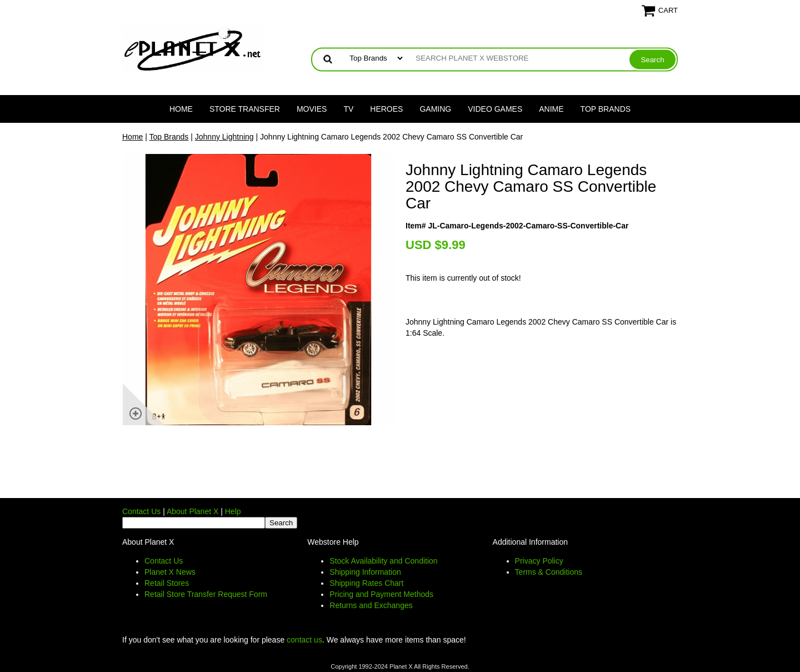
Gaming (435, 109)
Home (181, 109)
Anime (551, 109)
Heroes (386, 109)
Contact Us (141, 511)
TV (348, 109)
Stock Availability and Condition (383, 561)
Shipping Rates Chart (366, 583)
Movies (312, 109)
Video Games (495, 109)
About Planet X (192, 511)
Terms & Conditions (549, 572)
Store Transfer (245, 109)
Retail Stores (167, 583)
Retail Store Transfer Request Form (206, 594)
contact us (304, 640)
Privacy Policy (539, 561)
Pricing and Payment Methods (381, 594)
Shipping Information (365, 572)
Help (233, 511)
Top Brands (606, 109)
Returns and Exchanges (371, 605)
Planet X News (170, 572)
